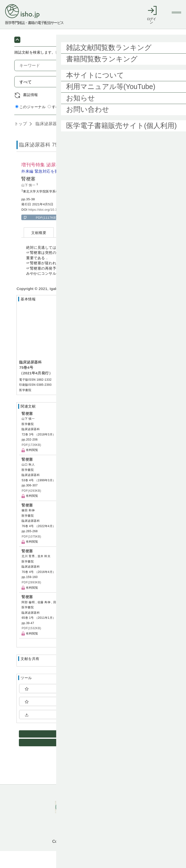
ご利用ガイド (71, 810)
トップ (21, 141)
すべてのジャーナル (67, 124)
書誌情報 (31, 112)
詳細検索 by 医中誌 (155, 124)
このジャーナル (30, 124)
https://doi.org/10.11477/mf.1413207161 (59, 226)
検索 (160, 99)
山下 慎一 (29, 202)
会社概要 (122, 810)
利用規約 (98, 810)
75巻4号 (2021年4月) (89, 141)
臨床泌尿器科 (48, 141)
